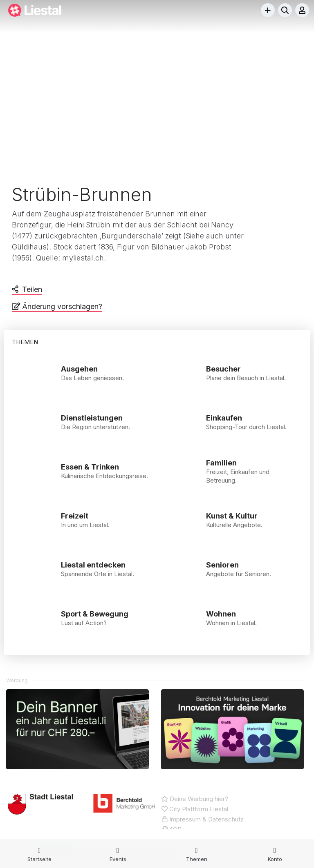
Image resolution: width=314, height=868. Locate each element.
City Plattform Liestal (195, 810)
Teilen (32, 289)
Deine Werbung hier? (195, 800)
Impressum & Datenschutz (202, 820)
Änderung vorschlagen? (62, 306)
